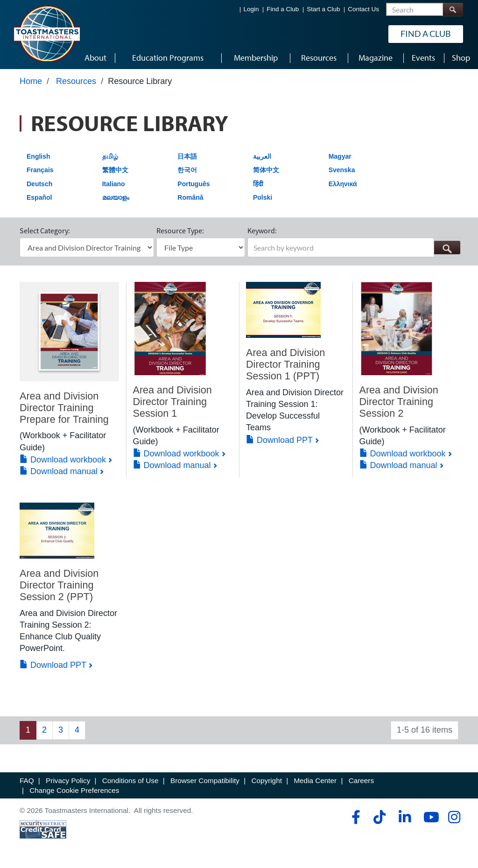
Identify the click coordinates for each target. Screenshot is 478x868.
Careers (361, 782)
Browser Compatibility (205, 782)
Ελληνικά (343, 185)
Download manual (59, 473)
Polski (263, 199)
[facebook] (355, 819)
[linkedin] (404, 819)
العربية (262, 158)
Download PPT (279, 441)
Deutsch (39, 185)
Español (39, 199)
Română (190, 199)
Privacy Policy (68, 782)
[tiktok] (379, 819)
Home (31, 83)
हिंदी (258, 185)
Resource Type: (180, 232)
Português (193, 185)
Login (251, 10)
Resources (76, 83)
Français (40, 171)
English (39, 158)
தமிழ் (110, 158)
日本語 (187, 158)
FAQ (27, 782)
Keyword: (262, 232)
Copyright (266, 782)
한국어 (187, 171)
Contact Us (363, 10)
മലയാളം (116, 199)
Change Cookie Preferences (74, 792)
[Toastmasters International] (46, 34)
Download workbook (63, 461)
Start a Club (323, 10)
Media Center (315, 782)
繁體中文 (115, 171)
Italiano (114, 185)
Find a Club (283, 10)
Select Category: (45, 232)
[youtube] (429, 819)
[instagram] (454, 819)
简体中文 (266, 171)
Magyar (340, 158)
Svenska (342, 171)
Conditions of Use (130, 782)
